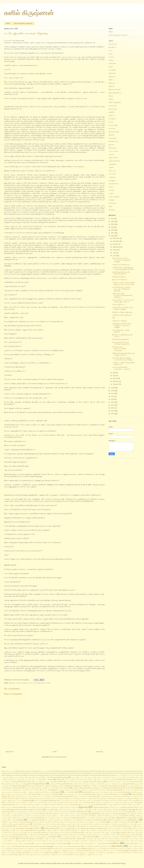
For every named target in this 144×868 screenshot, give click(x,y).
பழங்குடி (14, 824)
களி (85, 794)
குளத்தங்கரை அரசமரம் (16, 800)
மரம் (85, 833)
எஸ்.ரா (80, 790)
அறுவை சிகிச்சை (58, 782)
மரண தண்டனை (62, 833)
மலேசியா (43, 834)
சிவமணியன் (20, 807)
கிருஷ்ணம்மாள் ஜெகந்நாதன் (133, 796)
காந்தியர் (4, 796)
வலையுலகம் (49, 843)
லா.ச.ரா (88, 841)
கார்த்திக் (68, 796)
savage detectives (44, 775)
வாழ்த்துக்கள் (57, 846)
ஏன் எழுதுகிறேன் (115, 790)
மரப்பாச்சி (112, 174)
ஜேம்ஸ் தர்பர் (86, 853)
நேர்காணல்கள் (36, 822)
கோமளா (6, 803)
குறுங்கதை (112, 73)
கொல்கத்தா (130, 800)
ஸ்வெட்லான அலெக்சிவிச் (61, 855)
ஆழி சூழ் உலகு (119, 784)
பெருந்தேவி (27, 830)
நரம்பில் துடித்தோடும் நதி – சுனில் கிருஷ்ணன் (121, 273)
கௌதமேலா (27, 803)
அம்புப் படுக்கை (47, 779)
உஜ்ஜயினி (94, 788)
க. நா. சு (27, 792)
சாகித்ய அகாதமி (19, 805)
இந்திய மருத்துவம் (59, 786)
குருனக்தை (114, 798)
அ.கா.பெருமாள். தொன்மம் (133, 775)
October (116, 244)
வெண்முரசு (13, 851)
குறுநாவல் (112, 76)
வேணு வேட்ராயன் (72, 851)
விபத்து (99, 846)
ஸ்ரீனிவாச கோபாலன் (38, 855)
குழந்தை (132, 798)
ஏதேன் (99, 790)
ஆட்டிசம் (20, 784)
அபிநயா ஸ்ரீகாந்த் (17, 779)
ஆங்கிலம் (13, 784)
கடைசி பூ (67, 792)
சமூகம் (95, 803)
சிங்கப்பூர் (112, 83)
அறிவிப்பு (25, 782)
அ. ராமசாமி (120, 775)
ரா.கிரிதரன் (99, 839)
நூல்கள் (111, 145)
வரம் (23, 844)
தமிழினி (112, 112)
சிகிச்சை (55, 805)
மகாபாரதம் (121, 830)
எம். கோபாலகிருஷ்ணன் (133, 788)
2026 (113, 219)
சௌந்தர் (103, 812)
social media (54, 775)
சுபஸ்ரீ (77, 810)
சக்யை (53, 803)
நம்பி (108, 818)
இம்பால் (97, 786)
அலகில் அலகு (137, 779)
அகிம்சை (30, 777)
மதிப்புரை (112, 171)
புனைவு (4, 830)
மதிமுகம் (48, 833)
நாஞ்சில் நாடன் (135, 818)
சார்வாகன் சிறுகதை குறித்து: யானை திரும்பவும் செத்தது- (123, 359)
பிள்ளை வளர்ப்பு (76, 826)
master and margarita (59, 773)
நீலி (3, 822)
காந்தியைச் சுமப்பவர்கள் (27, 796)
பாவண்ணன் (9, 826)
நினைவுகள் (113, 138)
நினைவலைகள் (114, 132)
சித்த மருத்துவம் (110, 805)
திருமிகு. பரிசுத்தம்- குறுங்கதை (122, 312)
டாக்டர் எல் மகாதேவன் (125, 811)
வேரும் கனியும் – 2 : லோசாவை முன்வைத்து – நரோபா (123, 301)
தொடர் (55, 818)
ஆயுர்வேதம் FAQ (54, 784)
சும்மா (93, 810)
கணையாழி (86, 792)
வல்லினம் (65, 843)
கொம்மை (102, 800)
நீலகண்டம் (134, 820)
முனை (46, 837)
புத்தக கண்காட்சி (20, 828)
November (116, 241)
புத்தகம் (111, 167)
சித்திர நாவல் (120, 805)
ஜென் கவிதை (76, 853)
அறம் (9, 782)
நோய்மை (58, 822)
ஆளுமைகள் (137, 784)
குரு (92, 798)
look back (48, 773)
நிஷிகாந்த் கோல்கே (123, 820)
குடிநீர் (63, 798)
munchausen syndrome (100, 773)
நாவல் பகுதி (113, 125)
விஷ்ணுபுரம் (84, 848)
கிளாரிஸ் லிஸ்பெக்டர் (9, 798)
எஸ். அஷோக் (73, 790)
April (114, 376)
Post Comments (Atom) (59, 757)
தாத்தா (40, 816)
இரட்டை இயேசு (130, 786)
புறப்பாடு (138, 828)
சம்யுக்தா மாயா (112, 803)
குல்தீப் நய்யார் (123, 798)
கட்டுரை (111, 57)
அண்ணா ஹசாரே (101, 777)
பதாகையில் (9, 40)
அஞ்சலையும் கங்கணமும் (121, 265)
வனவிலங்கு (87, 844)
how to (31, 773)
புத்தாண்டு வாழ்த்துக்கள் (97, 828)
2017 (113, 393)
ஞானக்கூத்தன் (111, 812)
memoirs (78, 773)
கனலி (91, 794)
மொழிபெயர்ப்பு (79, 837)
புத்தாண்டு (83, 828)
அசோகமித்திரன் (55, 777)
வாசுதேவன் (18, 846)
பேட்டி (46, 830)
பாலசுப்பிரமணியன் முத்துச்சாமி (116, 824)
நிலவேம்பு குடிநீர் (73, 820)
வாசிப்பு (111, 193)
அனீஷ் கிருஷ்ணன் (78, 782)
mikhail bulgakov (87, 773)
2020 (113, 236)
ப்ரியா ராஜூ (80, 830)
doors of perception (125, 771)
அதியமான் (111, 777)
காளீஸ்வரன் (120, 796)
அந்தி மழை (137, 777)
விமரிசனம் (106, 846)
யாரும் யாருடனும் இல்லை (113, 837)
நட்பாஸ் (96, 818)
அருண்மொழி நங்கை (123, 779)
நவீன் (121, 818)
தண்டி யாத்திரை (76, 814)
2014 (113, 402)
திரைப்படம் (95, 816)
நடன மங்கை (88, 818)
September (117, 247)
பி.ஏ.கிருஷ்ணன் (20, 826)
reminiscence (33, 775)
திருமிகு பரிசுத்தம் (84, 816)
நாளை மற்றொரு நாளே (51, 820)
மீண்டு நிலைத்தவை (119, 277)
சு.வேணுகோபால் (32, 809)
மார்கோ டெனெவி (78, 835)
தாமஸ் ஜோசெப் (48, 816)
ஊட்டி (100, 788)
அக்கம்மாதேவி (38, 777)
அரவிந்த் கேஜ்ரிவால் (89, 779)
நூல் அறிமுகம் (10, 822)
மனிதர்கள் (62, 835)
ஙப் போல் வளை (37, 803)
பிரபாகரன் (38, 826)
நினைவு (111, 135)
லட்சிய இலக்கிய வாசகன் (42, 683)
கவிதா (50, 794)
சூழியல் (47, 812)
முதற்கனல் (7, 837)
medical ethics (70, 773)
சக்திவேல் (46, 803)
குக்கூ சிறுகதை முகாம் (54, 798)
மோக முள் (101, 837)
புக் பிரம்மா (139, 826)
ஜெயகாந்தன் (40, 853)
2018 (113, 391)
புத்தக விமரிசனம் (114, 161)
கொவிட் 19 (139, 800)
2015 (113, 399)
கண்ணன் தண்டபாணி (98, 792)
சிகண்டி (49, 805)
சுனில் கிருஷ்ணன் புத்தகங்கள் (23, 23)
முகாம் (140, 834)
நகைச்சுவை (79, 818)
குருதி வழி (106, 798)
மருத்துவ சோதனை (135, 833)
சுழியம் (16, 812)
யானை (132, 837)
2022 (113, 230)
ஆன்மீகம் (25, 786)
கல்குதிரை (35, 794)
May (114, 373)
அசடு (46, 777)
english (140, 771)
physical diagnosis (7, 775)
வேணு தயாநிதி (60, 851)
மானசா (87, 835)
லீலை (120, 841)
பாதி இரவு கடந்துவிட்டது (67, 824)
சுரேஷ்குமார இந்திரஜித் (112, 810)
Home (8, 23)
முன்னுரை (112, 180)
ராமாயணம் (5, 841)
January (116, 384)
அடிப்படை (81, 777)
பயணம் (132, 822)
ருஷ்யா (20, 841)
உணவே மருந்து (41, 788)
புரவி (127, 828)
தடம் (69, 814)
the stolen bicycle (76, 775)
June (115, 256)
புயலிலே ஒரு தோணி (112, 828)
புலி (132, 828)
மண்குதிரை (25, 833)
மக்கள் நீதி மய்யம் (131, 830)
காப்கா (52, 796)
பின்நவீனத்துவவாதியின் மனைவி (105, 826)
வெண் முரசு (5, 851)
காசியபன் (103, 794)
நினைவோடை (114, 141)
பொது (65, 830)
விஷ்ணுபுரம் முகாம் (96, 849)
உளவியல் (85, 788)
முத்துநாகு (40, 837)
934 (114, 318)
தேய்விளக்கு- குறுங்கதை (120, 339)
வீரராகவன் (118, 849)
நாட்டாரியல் (13, 820)
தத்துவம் (86, 814)
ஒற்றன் (139, 790)
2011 (113, 411)
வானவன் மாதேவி (76, 846)
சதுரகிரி (58, 803)
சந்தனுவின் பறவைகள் (78, 803)
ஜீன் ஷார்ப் (31, 853)
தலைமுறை (24, 816)
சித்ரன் (127, 805)
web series (112, 775)
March (115, 378)
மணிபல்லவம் (16, 833)
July (114, 253)
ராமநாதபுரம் (132, 839)
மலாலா (29, 835)
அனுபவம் (100, 782)
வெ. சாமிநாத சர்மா (135, 849)
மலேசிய (35, 835)
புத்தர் (76, 828)
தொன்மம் (61, 818)
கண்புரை (108, 792)
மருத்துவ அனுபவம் (121, 832)
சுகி (41, 809)
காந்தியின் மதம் (14, 796)
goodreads (19, 773)
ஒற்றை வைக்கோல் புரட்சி (8, 792)
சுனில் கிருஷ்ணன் (29, 13)
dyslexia (134, 771)
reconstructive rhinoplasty (21, 775)
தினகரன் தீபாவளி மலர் (114, 816)
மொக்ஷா (70, 837)
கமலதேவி (124, 792)
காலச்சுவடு (94, 796)
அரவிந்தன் (78, 779)
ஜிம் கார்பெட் (7, 853)
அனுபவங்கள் (90, 782)
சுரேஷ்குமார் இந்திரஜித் (128, 809)
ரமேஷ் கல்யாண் (67, 839)
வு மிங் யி (125, 849)
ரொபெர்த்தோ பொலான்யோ (53, 841)
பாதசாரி (56, 824)
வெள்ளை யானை (43, 851)
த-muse (54, 814)
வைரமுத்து (123, 850)
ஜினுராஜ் (15, 853)
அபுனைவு (27, 779)
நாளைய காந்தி (62, 820)
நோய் (52, 822)
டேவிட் (47, 814)
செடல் (53, 812)
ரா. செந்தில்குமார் (89, 839)
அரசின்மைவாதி (69, 779)
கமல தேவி (115, 792)
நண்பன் (102, 818)
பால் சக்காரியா (130, 824)
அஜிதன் (6, 784)
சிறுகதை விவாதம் (115, 89)
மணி (9, 833)
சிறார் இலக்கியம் (67, 807)
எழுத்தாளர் (45, 790)
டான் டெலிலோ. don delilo (35, 814)
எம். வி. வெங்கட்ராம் (7, 790)
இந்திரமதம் (70, 786)
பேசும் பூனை (37, 830)
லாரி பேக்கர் (96, 841)
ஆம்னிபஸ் (29, 784)
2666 (90, 771)
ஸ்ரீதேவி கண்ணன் (26, 855)
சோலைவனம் (94, 812)
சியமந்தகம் (134, 805)
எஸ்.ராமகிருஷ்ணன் (90, 790)
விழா (110, 206)
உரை (110, 50)
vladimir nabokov (102, 775)
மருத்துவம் (112, 177)
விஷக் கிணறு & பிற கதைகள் (60, 849)
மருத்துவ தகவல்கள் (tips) (8, 835)
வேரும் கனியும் (84, 850)
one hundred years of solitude (123, 773)
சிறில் (75, 807)
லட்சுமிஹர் (81, 841)
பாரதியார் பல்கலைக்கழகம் (83, 824)
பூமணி (11, 830)
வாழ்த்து (111, 200)
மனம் (50, 835)
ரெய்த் (26, 841)
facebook (6, 773)
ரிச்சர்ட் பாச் (13, 841)
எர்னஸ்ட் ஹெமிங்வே (34, 790)
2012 (113, 408)
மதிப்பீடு (32, 833)
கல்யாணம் (43, 794)
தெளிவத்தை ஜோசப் (21, 818)
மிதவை (110, 835)
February (116, 381)
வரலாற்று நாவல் (38, 844)
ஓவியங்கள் (20, 792)
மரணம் (71, 833)
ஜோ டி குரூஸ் (107, 853)
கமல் (131, 792)
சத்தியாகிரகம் (66, 803)
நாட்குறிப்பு (112, 119)
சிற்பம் (111, 96)
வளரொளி (73, 844)
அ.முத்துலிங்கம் (6, 777)
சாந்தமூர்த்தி (34, 805)
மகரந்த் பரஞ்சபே (111, 830)
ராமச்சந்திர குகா (122, 839)
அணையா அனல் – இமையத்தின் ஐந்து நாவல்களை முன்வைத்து (123, 283)
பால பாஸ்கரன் (102, 824)
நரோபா (111, 115)
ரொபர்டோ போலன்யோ (37, 841)
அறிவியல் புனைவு (35, 782)
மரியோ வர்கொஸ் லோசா (95, 833)
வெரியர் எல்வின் (23, 851)
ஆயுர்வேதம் (113, 44)
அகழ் (24, 777)
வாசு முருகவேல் (8, 846)
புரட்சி (122, 828)
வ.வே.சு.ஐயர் (128, 841)
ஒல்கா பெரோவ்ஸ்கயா (129, 790)
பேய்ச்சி (52, 830)
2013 (113, 405)
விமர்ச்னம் (131, 846)
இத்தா (50, 786)
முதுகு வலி (23, 837)
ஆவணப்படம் (108, 784)
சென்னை (74, 811)
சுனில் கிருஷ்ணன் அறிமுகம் (118, 35)
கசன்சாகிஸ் (42, 792)
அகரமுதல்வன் (16, 777)
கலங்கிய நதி (26, 794)
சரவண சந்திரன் (130, 803)
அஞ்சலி (65, 777)
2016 (113, 396)
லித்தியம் (114, 841)
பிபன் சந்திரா (30, 826)
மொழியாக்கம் (113, 184)
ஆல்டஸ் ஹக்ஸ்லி (98, 784)
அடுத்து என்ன (90, 777)
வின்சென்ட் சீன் (25, 849)
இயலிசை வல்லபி (107, 786)
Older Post (99, 752)
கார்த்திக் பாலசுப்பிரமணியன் (81, 796)
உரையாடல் (76, 788)
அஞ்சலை (73, 777)
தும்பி (136, 816)
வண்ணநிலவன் (15, 844)
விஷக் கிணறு (46, 848)
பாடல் (51, 824)
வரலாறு (111, 190)
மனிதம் (55, 835)
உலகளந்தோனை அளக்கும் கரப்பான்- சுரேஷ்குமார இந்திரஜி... (121, 289)
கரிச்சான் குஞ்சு (138, 792)
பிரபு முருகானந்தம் (48, 826)
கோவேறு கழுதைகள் (16, 803)
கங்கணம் (34, 792)
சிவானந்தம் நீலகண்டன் (54, 807)
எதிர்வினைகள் (118, 788)
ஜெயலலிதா (61, 853)
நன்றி (127, 818)
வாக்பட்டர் (95, 844)
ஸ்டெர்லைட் (15, 855)
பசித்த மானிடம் (76, 822)
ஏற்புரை (105, 790)
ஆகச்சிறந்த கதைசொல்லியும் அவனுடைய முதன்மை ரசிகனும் (122, 325)
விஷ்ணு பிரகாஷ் (74, 849)
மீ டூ (116, 835)
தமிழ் (101, 814)
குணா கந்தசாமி (71, 798)
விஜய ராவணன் (35, 849)
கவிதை (111, 60)
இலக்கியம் (112, 47)
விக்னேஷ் (93, 846)
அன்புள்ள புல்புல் (137, 782)
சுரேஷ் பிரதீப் (100, 810)
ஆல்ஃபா (88, 784)
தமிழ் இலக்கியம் (109, 814)
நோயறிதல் (45, 822)
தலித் (18, 816)
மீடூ (120, 835)
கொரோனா (110, 800)
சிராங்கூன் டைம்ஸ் (8, 807)
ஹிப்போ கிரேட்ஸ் (75, 855)
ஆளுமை (128, 784)
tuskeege (93, 775)
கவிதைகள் (66, 794)
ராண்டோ (107, 839)
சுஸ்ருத (40, 812)
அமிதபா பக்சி (35, 779)
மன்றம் (69, 835)
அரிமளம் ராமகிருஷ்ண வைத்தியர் (105, 779)
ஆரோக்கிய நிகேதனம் (78, 784)
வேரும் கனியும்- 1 (118, 305)
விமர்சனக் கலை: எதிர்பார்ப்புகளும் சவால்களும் (119, 349)
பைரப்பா (59, 830)
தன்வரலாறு (113, 109)
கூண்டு (54, 800)
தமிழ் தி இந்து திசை (132, 814)
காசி (97, 794)
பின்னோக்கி (120, 826)
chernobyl (115, 771)
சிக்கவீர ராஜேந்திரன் (65, 805)
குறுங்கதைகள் (37, 800)
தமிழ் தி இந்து (120, 814)
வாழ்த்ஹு (65, 846)
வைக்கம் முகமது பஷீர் (112, 851)
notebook (111, 773)
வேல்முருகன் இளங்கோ (97, 851)
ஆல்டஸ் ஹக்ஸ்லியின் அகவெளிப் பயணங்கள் (121, 368)
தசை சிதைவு (62, 814)
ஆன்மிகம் (16, 786)
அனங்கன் (69, 782)
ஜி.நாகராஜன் (139, 851)
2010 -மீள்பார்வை (42, 771)
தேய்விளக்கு (32, 818)
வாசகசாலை (104, 843)
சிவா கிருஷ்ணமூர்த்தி (40, 807)
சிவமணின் (29, 807)
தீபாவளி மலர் (127, 816)
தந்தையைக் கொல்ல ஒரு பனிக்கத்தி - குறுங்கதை (121, 343)
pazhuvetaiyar (137, 773)
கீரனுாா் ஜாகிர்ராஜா (29, 798)
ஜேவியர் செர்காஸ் (96, 853)
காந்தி (111, 67)
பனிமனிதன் (36, 824)
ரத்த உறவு (57, 839)
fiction (12, 773)
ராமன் (139, 839)
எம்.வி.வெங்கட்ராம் (21, 790)
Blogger (123, 863)
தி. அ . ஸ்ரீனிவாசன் (60, 816)
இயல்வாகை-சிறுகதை (120, 280)
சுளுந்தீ (22, 812)
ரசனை (111, 187)
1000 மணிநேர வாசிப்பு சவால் (25, 771)
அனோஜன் (110, 782)
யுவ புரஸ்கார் (11, 839)
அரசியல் (59, 779)
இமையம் (90, 786)
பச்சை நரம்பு (86, 822)
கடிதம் (111, 54)
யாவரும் (125, 836)
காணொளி (112, 63)
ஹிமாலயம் (85, 855)
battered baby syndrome (104, 771)
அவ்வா (4, 782)
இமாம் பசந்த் (81, 786)
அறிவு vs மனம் (47, 782)
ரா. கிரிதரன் (79, 839)
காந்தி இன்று (136, 794)
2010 (113, 414)
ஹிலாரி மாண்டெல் (95, 855)
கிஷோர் (20, 798)
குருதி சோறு (98, 798)
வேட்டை (52, 851)
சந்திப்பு (111, 80)
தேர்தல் (40, 818)
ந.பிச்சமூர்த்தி (70, 818)
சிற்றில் (111, 99)
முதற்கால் (15, 836)
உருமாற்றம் (61, 788)
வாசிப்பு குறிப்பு (114, 197)
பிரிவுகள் (66, 826)
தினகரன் (103, 816)
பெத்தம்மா (18, 830)
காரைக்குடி (112, 70)
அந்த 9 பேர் (119, 777)
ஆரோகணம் (65, 784)
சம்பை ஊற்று (103, 803)
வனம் (80, 844)
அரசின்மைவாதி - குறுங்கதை (122, 315)
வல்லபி (57, 844)
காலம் (101, 796)
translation (86, 775)
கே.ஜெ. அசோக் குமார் (73, 800)
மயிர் (54, 833)
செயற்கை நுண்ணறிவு (63, 812)
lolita (42, 773)
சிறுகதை (12, 683)
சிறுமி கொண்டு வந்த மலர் (114, 807)
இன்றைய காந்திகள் (30, 788)
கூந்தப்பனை (62, 800)
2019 (113, 388)
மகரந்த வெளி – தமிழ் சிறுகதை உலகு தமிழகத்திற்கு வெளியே (123, 268)
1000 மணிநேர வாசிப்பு (8, 771)
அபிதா (8, 779)
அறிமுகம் (16, 782)
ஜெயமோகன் (50, 852)
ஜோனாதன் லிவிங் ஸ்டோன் (135, 853)
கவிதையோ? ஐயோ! (76, 794)
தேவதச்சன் (48, 818)
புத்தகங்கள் (112, 164)
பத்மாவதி (113, 822)
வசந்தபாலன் (137, 841)
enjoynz (109, 863)
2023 (113, 227)
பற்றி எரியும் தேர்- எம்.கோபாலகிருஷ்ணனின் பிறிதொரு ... (122, 295)
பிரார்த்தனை (58, 826)
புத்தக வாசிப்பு (114, 158)
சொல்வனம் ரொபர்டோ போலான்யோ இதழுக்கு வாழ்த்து (121, 260)
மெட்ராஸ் (63, 837)
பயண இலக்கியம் (122, 822)
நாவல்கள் (112, 128)
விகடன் (86, 846)
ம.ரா (103, 830)
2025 (113, 221)
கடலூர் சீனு (50, 792)
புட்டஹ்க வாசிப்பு (8, 828)
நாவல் (111, 122)
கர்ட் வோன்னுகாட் (15, 794)
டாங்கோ (24, 814)
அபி (3, 779)
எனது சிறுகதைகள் (62, 790)
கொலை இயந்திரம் (120, 800)
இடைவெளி (43, 786)
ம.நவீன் (98, 830)
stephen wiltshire (64, 775)
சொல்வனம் (113, 106)
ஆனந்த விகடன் (6, 786)
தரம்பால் (11, 816)
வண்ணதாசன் (5, 844)
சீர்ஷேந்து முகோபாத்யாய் (16, 809)
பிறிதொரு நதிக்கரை (89, 826)
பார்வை (94, 824)
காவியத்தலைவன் (110, 796)
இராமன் (11, 788)
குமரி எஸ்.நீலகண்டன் (83, 798)
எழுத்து (52, 790)
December (116, 238)
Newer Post (10, 752)
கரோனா (6, 794)
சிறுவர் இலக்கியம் (115, 93)
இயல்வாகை (119, 786)
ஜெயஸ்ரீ (69, 853)
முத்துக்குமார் (31, 837)
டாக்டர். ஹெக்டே (15, 814)
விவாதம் (112, 210)
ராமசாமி (114, 839)
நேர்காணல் (112, 148)
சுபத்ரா (71, 810)
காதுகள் (119, 794)
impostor (37, 773)
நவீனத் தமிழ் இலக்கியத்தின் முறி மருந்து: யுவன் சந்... (123, 354)
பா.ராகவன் (44, 824)
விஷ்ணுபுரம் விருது (108, 849)
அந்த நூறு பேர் (128, 777)
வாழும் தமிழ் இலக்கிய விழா (33, 846)
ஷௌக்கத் (6, 855)
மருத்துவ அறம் (108, 833)
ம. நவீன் (91, 830)
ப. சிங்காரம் (66, 822)
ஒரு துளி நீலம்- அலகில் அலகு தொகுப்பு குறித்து (123, 308)
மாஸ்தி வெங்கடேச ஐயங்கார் (98, 835)
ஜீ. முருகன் (23, 852)
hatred (25, 773)
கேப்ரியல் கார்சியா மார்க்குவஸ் (90, 800)
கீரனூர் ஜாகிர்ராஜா (41, 798)
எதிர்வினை (107, 788)
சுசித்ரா (53, 809)
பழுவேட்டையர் (27, 683)
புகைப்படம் (130, 826)
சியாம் (141, 805)
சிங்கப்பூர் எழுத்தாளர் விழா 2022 (89, 805)
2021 (113, 233)
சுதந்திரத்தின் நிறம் (62, 810)
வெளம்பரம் (33, 851)
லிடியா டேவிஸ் (105, 841)
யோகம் (44, 839)
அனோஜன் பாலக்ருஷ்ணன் (122, 782)
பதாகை (18, 683)
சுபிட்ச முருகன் (85, 810)
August (115, 250)
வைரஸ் (131, 850)
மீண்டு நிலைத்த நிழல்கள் (129, 835)
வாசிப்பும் (140, 844)
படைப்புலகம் (113, 151)
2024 (113, 224)
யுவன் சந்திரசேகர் (24, 839)
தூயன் (12, 818)
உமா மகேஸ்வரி (52, 788)
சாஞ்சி (27, 805)
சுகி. (47, 810)
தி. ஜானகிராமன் (72, 816)
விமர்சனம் (112, 203)
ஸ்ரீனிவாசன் (49, 855)
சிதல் (102, 805)
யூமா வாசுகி (36, 839)
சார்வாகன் (42, 805)
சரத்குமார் (121, 803)
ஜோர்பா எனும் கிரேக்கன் (119, 853)
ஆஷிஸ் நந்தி (34, 786)
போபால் (72, 830)
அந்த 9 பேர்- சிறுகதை (120, 321)
